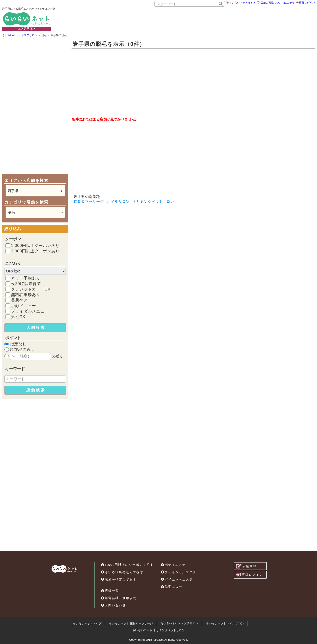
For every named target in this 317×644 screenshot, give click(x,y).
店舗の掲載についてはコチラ (278, 3)
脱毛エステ (172, 587)
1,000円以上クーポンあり (35, 246)
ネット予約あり (26, 278)
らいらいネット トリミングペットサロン (158, 630)
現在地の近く (22, 350)
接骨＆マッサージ (89, 202)
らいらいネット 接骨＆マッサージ (131, 623)
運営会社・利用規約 (119, 598)
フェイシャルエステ (179, 572)
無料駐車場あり (26, 295)
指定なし (18, 344)
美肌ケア (19, 300)
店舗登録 (246, 566)
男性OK (18, 317)
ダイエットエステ (177, 579)
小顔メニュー (24, 306)
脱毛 (11, 212)
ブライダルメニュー (30, 311)
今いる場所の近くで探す (122, 572)
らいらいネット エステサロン (180, 623)
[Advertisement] (190, 19)
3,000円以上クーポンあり (35, 251)
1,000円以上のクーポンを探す (127, 565)
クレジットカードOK (31, 289)
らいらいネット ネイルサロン (225, 623)
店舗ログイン (307, 3)
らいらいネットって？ (242, 3)
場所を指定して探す (119, 579)
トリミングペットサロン (153, 202)
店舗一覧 (110, 591)
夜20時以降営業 (26, 284)
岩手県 (13, 191)
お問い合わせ (113, 605)
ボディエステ (173, 565)
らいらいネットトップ (87, 623)
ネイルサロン (118, 202)
